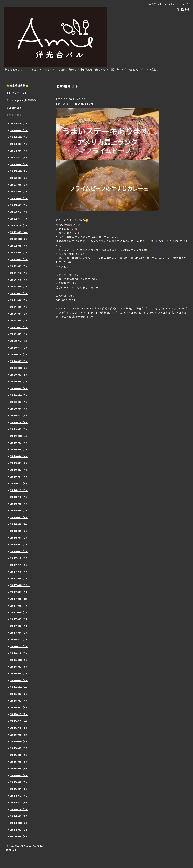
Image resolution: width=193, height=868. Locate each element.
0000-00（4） (19, 837)
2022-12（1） (19, 212)
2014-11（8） (19, 803)
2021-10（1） (19, 280)
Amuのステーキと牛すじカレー (78, 104)
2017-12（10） (20, 558)
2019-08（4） (19, 436)
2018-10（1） (19, 497)
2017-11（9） (19, 565)
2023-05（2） (19, 192)
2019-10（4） (19, 422)
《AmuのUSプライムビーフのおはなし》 (25, 848)
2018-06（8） (19, 524)
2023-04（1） (19, 198)
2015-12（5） (19, 714)
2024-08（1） (19, 137)
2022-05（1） (19, 246)
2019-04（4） (19, 456)
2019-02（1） (19, 470)
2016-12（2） (19, 640)
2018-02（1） (19, 545)
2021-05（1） (19, 307)
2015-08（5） (19, 741)
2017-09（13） (20, 579)
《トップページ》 (17, 93)
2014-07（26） (20, 830)
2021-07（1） (19, 293)
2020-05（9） (19, 388)
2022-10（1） (19, 225)
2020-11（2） (19, 348)
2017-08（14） (20, 585)
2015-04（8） (19, 769)
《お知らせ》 (14, 115)
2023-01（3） (19, 205)
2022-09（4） (19, 232)
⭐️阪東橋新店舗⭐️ (17, 85)
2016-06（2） (19, 674)
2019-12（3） (19, 416)
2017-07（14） (20, 592)
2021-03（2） (19, 321)
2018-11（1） (19, 490)
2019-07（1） (19, 443)
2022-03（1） (19, 259)
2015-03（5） (19, 775)
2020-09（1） (19, 361)
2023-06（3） (19, 185)
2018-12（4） (19, 483)
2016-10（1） (19, 653)
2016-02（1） (19, 701)
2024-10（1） (19, 124)
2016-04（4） (19, 687)
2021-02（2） (19, 327)
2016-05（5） (19, 680)
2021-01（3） (19, 334)
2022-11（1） (19, 219)
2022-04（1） (19, 253)
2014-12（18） (20, 796)
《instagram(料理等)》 (21, 100)
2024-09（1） (19, 130)
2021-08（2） (19, 287)
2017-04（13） (20, 612)
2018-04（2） (19, 538)
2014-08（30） (20, 823)
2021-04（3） (19, 314)
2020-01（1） (19, 409)
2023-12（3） (19, 158)
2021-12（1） (19, 273)
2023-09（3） (19, 164)
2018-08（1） (19, 511)
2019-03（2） (19, 463)
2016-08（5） (19, 660)
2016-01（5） (19, 708)
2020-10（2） (19, 354)
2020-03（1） (19, 402)
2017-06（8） (19, 599)
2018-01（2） (19, 551)
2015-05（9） (19, 762)
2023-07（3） (19, 178)
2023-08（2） (19, 171)
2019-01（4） (19, 477)
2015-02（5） (19, 782)
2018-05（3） (19, 531)
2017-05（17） (20, 606)
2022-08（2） (19, 239)
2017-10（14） (20, 572)
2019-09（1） (19, 429)
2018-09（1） (19, 504)
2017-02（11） (20, 626)
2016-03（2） (19, 694)
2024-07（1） (19, 144)
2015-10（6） (19, 728)
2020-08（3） (19, 368)
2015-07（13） (20, 748)
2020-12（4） (19, 341)
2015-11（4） (19, 721)
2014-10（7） (19, 809)
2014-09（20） (20, 816)
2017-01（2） (19, 633)
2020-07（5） (19, 375)
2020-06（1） (19, 382)
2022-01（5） (19, 266)
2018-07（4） (19, 517)
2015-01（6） (19, 789)
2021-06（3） (19, 300)
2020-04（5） (19, 395)
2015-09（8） (19, 735)
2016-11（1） (19, 646)
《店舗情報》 (14, 108)
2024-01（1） (19, 151)
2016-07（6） (19, 667)
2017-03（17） (20, 619)
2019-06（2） (19, 450)
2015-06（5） (19, 755)
